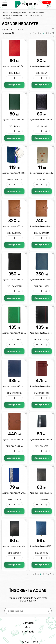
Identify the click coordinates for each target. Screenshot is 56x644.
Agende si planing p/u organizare (18, 15)
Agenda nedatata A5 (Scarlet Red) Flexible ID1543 (24, 66)
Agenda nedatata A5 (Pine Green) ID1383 (20, 120)
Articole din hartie (37, 13)
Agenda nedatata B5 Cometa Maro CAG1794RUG (24, 439)
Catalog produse (19, 13)
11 (53, 33)
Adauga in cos (14, 85)
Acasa (6, 13)
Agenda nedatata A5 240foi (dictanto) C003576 (23, 493)
